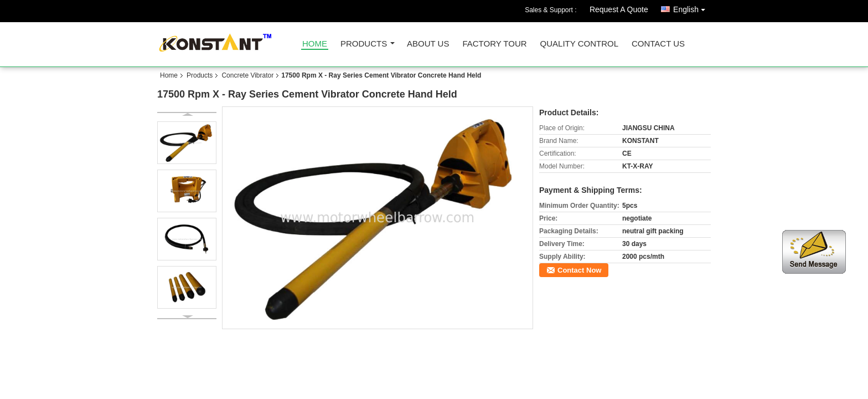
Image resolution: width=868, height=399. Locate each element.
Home (315, 44)
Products (364, 44)
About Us (428, 44)
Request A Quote (619, 9)
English (692, 7)
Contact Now (579, 270)
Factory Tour (494, 44)
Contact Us (658, 44)
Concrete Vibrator (247, 75)
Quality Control (579, 44)
